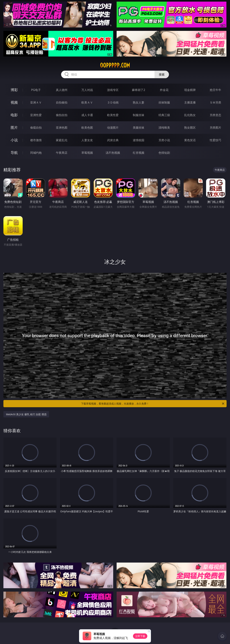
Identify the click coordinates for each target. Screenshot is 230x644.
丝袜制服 (164, 102)
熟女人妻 (139, 102)
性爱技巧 (215, 140)
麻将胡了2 (138, 90)
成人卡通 (87, 115)
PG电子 (36, 90)
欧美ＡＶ (87, 102)
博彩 (14, 90)
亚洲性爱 (36, 115)
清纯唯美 (164, 128)
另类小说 (164, 140)
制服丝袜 (139, 115)
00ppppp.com (115, 65)
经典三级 (164, 115)
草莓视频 (87, 153)
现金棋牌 (190, 90)
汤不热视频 (113, 153)
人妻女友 (87, 140)
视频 (14, 102)
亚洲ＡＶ (36, 102)
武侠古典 (113, 140)
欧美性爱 (113, 115)
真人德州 (62, 90)
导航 (14, 153)
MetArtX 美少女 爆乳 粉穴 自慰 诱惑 (26, 414)
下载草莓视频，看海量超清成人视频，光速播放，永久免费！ (153, 404)
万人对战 (87, 90)
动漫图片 (113, 128)
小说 (14, 140)
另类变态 (215, 115)
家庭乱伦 (62, 140)
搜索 (162, 74)
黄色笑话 (190, 140)
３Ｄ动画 (113, 102)
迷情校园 (139, 140)
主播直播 (190, 102)
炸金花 (164, 90)
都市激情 (36, 140)
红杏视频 (139, 153)
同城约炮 (36, 153)
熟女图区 (190, 128)
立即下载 (140, 636)
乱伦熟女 (190, 115)
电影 (14, 115)
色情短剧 (164, 153)
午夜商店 (62, 153)
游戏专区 (113, 90)
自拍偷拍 (62, 102)
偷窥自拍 (36, 128)
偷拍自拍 (62, 115)
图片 (14, 127)
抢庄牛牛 (215, 90)
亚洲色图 (62, 128)
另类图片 (215, 128)
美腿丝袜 (139, 128)
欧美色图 (87, 128)
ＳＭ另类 (215, 102)
